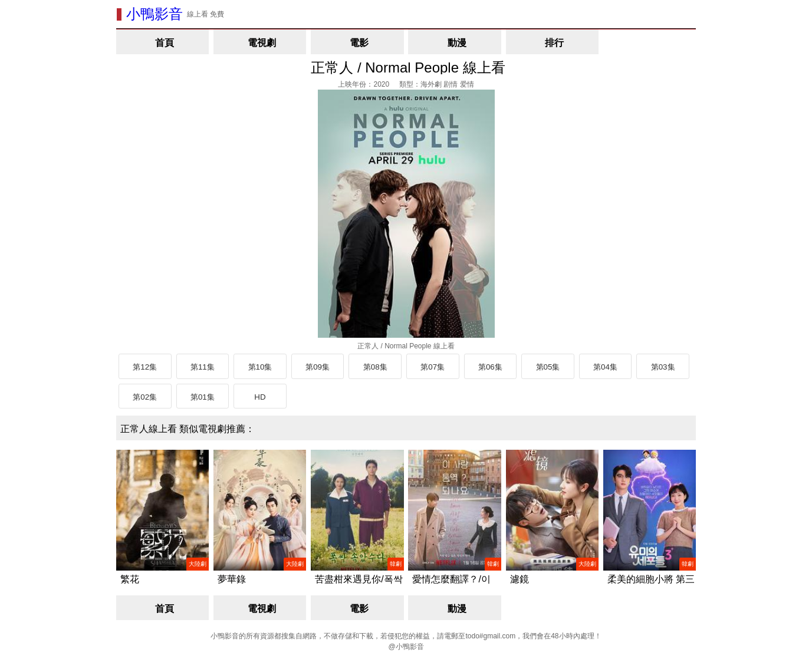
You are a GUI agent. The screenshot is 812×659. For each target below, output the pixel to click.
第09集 (318, 367)
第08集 (375, 367)
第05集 (548, 367)
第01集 (203, 397)
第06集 (490, 367)
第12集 (145, 367)
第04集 (605, 367)
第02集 (145, 397)
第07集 (433, 367)
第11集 (203, 367)
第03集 (663, 367)
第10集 (260, 367)
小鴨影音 (154, 14)
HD (260, 397)
